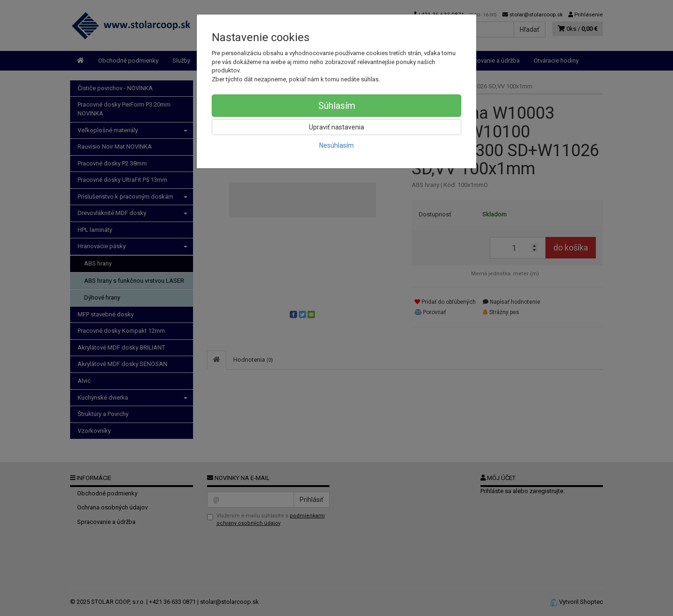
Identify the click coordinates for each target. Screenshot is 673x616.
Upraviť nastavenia (336, 127)
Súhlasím (337, 106)
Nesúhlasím (336, 145)
